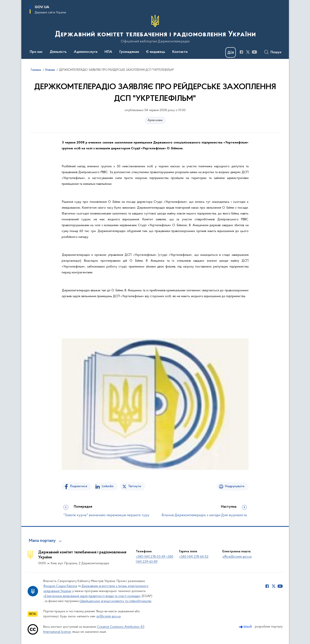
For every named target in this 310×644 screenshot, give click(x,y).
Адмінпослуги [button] (86, 52)
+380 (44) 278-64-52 (194, 557)
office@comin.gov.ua (237, 557)
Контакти (180, 52)
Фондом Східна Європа (60, 586)
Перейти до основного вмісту (3, 3)
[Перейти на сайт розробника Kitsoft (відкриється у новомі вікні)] (246, 627)
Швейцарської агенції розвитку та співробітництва (115, 601)
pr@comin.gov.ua (109, 616)
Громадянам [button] (129, 52)
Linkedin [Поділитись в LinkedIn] (108, 486)
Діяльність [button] (58, 52)
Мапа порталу (42, 541)
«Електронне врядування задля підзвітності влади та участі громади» (92, 596)
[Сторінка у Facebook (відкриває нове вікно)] (241, 52)
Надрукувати (235, 486)
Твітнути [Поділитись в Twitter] (135, 486)
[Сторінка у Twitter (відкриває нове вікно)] (248, 52)
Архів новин (155, 120)
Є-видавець (156, 52)
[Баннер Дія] (231, 52)
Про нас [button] (36, 52)
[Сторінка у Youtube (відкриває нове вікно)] (254, 52)
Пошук (276, 52)
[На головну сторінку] (155, 29)
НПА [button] (108, 52)
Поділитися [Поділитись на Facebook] (79, 486)
